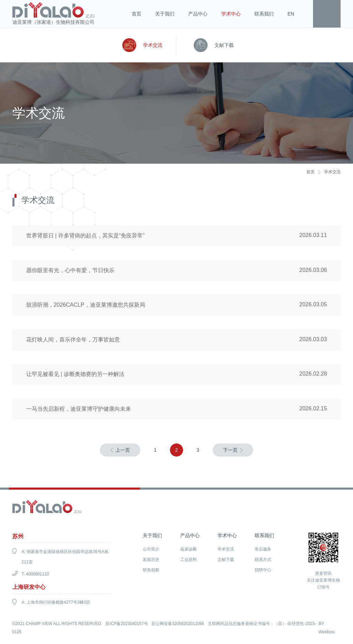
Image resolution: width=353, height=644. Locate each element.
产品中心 (198, 14)
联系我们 (264, 14)
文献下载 (224, 45)
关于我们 (165, 14)
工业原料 (189, 561)
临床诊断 (189, 550)
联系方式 (263, 561)
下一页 (230, 451)
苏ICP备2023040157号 (127, 625)
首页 (137, 14)
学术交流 (153, 45)
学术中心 (231, 14)
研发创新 (151, 571)
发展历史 (151, 561)
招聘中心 (263, 571)
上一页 (123, 451)
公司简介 (151, 550)
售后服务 (263, 550)
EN (291, 14)
